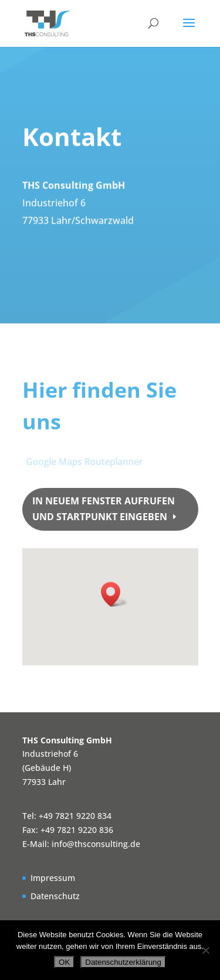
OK (64, 962)
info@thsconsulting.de (96, 844)
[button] (114, 594)
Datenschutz (55, 896)
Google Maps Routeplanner (84, 461)
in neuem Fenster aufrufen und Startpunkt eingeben (104, 509)
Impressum (53, 878)
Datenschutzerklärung (123, 962)
